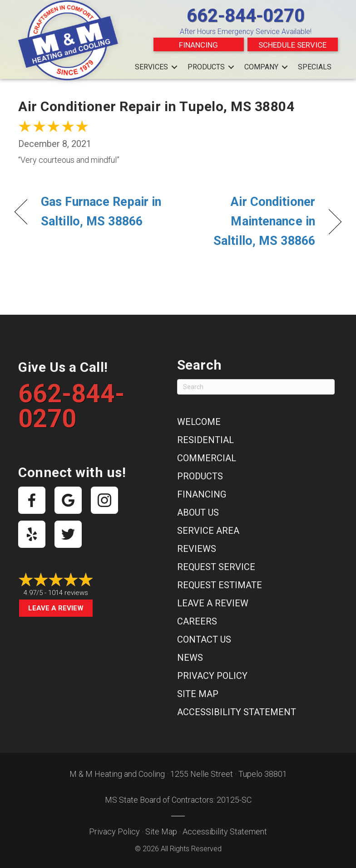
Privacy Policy (212, 676)
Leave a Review (56, 608)
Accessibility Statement (237, 712)
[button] (174, 67)
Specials (315, 67)
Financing (198, 45)
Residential (205, 440)
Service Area (208, 531)
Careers (197, 621)
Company (261, 67)
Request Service (216, 567)
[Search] (256, 387)
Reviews (197, 549)
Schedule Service (292, 45)
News (190, 658)
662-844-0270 (246, 16)
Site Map (198, 694)
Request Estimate (220, 585)
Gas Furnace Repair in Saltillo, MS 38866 (101, 212)
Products (206, 67)
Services (151, 67)
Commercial (207, 458)
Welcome (199, 422)
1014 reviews (68, 593)
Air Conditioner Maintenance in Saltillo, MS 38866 (251, 221)
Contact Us (204, 639)
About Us (198, 512)
